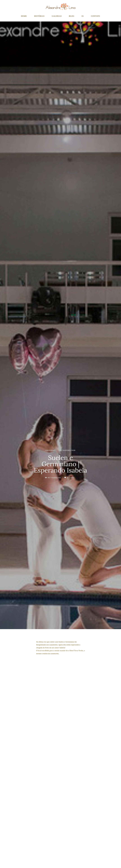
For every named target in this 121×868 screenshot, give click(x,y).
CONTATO (95, 16)
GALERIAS (57, 16)
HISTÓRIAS (39, 16)
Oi (83, 16)
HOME (24, 16)
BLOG (72, 16)
